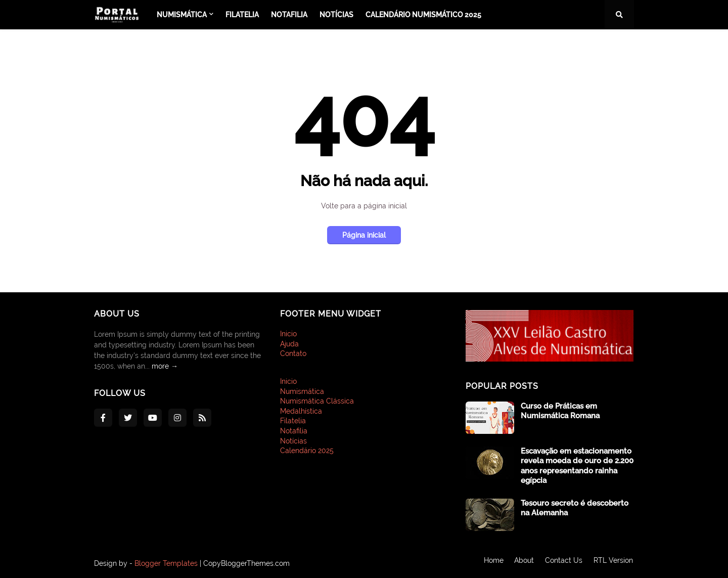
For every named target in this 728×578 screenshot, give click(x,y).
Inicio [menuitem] (288, 381)
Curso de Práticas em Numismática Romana (560, 411)
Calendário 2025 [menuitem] (307, 451)
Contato (293, 353)
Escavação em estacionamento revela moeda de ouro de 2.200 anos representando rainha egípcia (577, 466)
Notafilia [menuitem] (289, 15)
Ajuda (289, 344)
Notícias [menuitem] (336, 15)
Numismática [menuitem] (182, 15)
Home (491, 563)
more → (165, 366)
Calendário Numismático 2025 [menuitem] (423, 15)
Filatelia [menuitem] (242, 15)
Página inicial (364, 235)
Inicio (288, 334)
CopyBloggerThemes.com (246, 563)
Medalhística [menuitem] (301, 411)
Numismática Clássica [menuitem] (317, 401)
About (523, 563)
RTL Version (614, 563)
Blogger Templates (166, 563)
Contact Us (564, 563)
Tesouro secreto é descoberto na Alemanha (575, 508)
